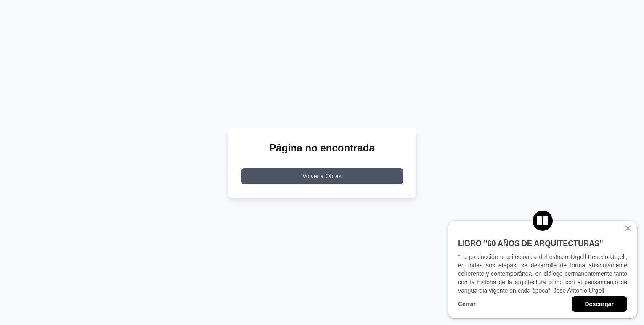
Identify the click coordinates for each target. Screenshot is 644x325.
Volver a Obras (322, 176)
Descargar (600, 304)
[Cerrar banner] (628, 228)
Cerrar (467, 304)
